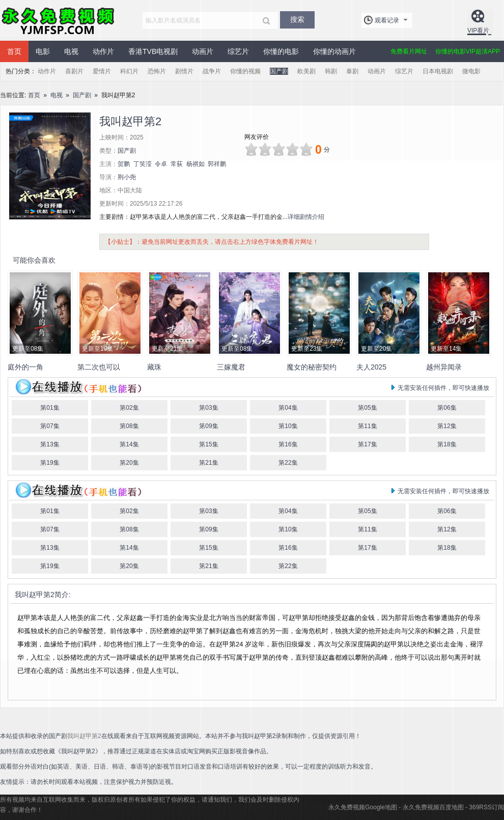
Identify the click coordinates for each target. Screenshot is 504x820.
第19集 (50, 463)
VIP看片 (478, 31)
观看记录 (387, 20)
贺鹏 (124, 164)
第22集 (288, 463)
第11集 (367, 426)
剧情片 (184, 71)
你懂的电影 (281, 51)
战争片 (212, 71)
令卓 (161, 164)
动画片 (203, 51)
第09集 (208, 426)
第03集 (208, 408)
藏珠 (154, 367)
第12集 (447, 426)
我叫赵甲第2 (35, 595)
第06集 (447, 408)
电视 (71, 51)
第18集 (447, 444)
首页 (14, 51)
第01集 (50, 408)
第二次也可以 (99, 367)
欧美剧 (306, 71)
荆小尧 (127, 177)
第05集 (367, 408)
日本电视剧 (438, 71)
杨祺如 (195, 164)
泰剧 (352, 71)
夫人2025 (371, 367)
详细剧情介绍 (306, 217)
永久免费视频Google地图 (363, 807)
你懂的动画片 (334, 51)
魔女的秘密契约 (312, 367)
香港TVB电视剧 (153, 51)
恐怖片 (157, 71)
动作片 (103, 51)
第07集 (50, 426)
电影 (43, 51)
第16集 (288, 444)
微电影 (471, 71)
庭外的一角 (25, 367)
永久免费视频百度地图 (433, 807)
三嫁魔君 (231, 367)
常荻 (177, 164)
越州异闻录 (444, 367)
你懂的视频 (245, 71)
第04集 (288, 408)
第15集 (208, 444)
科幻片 (129, 71)
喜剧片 (74, 71)
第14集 (129, 444)
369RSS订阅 (486, 807)
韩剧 (331, 71)
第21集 (208, 463)
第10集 (288, 426)
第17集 (367, 444)
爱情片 (102, 71)
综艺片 (238, 51)
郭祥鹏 (217, 164)
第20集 (129, 463)
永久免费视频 (59, 20)
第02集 (129, 408)
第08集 (129, 426)
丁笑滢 (143, 164)
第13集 (50, 444)
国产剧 (279, 71)
